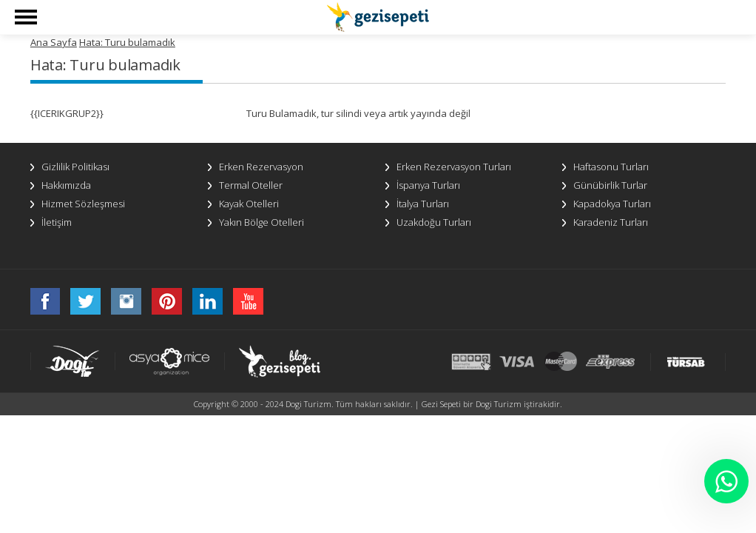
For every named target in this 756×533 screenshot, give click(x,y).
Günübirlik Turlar (610, 185)
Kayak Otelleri (249, 204)
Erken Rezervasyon (261, 167)
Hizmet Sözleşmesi (83, 204)
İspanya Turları (428, 185)
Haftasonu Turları (611, 167)
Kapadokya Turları (612, 204)
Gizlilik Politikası (75, 167)
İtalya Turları (423, 204)
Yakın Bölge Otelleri (261, 222)
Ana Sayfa (54, 42)
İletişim (57, 222)
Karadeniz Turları (611, 222)
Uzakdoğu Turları (434, 222)
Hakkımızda (66, 185)
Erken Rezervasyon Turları (454, 167)
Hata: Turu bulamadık (127, 42)
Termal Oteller (251, 185)
